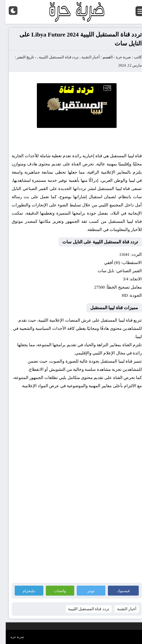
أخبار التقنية (85, 57)
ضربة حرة (117, 57)
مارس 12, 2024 (124, 65)
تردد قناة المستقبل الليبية (53, 57)
